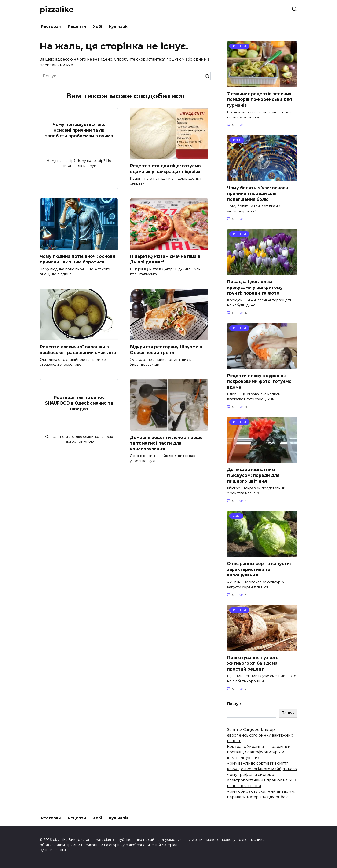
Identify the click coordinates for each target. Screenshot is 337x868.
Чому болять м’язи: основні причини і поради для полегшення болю (258, 193)
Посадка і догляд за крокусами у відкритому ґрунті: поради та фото (255, 287)
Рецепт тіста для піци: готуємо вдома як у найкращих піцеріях (165, 169)
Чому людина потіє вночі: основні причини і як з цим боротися (78, 259)
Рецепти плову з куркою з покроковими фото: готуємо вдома (259, 381)
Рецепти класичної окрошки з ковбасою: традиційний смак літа (78, 350)
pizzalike (57, 9)
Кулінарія (119, 27)
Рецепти (77, 27)
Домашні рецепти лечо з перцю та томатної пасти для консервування (166, 443)
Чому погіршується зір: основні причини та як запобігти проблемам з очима (79, 130)
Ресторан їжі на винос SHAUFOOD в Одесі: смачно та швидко (79, 403)
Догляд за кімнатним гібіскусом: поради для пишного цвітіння (253, 475)
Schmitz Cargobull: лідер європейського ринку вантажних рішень (260, 735)
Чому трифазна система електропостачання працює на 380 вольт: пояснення (262, 780)
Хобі (97, 27)
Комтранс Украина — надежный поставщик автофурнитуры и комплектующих (259, 752)
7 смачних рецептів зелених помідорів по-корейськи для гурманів (259, 99)
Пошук (234, 704)
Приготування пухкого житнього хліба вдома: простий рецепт (253, 663)
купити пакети (53, 850)
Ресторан (51, 27)
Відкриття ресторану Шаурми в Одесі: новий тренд (166, 350)
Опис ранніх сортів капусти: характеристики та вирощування (259, 569)
